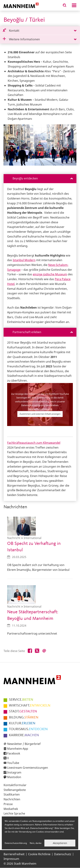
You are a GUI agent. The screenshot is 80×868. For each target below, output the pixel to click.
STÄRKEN (24, 718)
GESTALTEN (23, 711)
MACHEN (24, 735)
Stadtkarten (12, 794)
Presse (8, 804)
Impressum (11, 859)
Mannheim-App (18, 749)
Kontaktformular (15, 785)
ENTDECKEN (28, 729)
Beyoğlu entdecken (43, 179)
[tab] (40, 31)
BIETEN (21, 700)
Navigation (74, 5)
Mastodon (14, 777)
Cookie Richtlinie (39, 854)
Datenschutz (63, 854)
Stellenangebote (15, 790)
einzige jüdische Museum (50, 274)
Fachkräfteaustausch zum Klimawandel (34, 443)
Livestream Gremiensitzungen (28, 768)
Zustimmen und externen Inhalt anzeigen (40, 414)
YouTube (13, 763)
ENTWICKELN (30, 706)
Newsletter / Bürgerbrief (24, 744)
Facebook (14, 753)
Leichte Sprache (14, 813)
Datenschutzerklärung (40, 409)
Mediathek (11, 809)
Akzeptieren (60, 843)
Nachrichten (12, 799)
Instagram (14, 772)
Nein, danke (36, 843)
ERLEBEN (22, 723)
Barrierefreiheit (14, 854)
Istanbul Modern (24, 260)
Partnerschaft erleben (43, 332)
